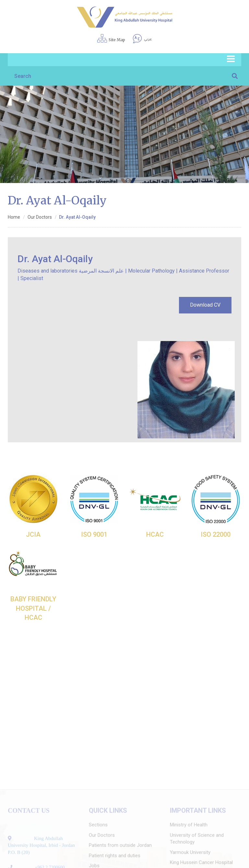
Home (14, 217)
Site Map (117, 40)
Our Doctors (40, 217)
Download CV (205, 305)
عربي (148, 40)
